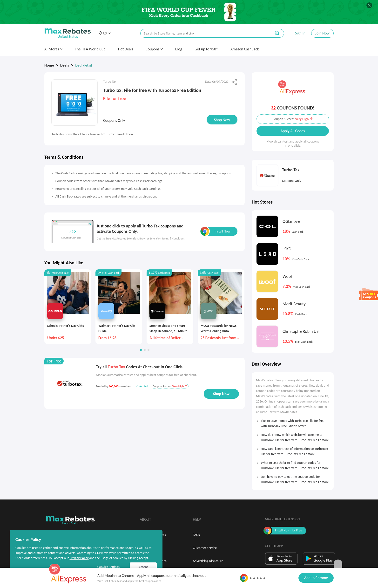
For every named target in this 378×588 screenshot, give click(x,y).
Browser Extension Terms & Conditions (162, 239)
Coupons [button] (154, 49)
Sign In (300, 33)
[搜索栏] (203, 33)
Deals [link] (65, 65)
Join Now (322, 33)
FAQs (196, 535)
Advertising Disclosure (208, 561)
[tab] (293, 422)
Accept (143, 567)
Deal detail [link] (84, 65)
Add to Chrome (316, 578)
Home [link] (49, 65)
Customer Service (205, 548)
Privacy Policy (79, 558)
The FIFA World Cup (90, 49)
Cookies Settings (108, 567)
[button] (105, 33)
